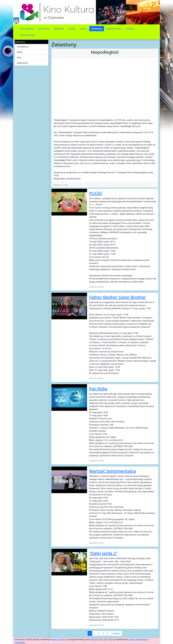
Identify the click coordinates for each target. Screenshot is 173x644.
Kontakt (130, 29)
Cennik (72, 29)
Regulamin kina (114, 29)
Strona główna (27, 29)
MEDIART (95, 639)
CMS (105, 639)
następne (116, 633)
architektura (23, 47)
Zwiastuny (97, 29)
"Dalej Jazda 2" (103, 553)
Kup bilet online (27, 35)
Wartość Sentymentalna (113, 471)
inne (19, 57)
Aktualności (44, 29)
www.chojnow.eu (59, 639)
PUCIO (96, 193)
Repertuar (59, 29)
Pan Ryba (98, 389)
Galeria (83, 29)
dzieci (20, 52)
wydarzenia (22, 63)
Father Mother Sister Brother (117, 297)
